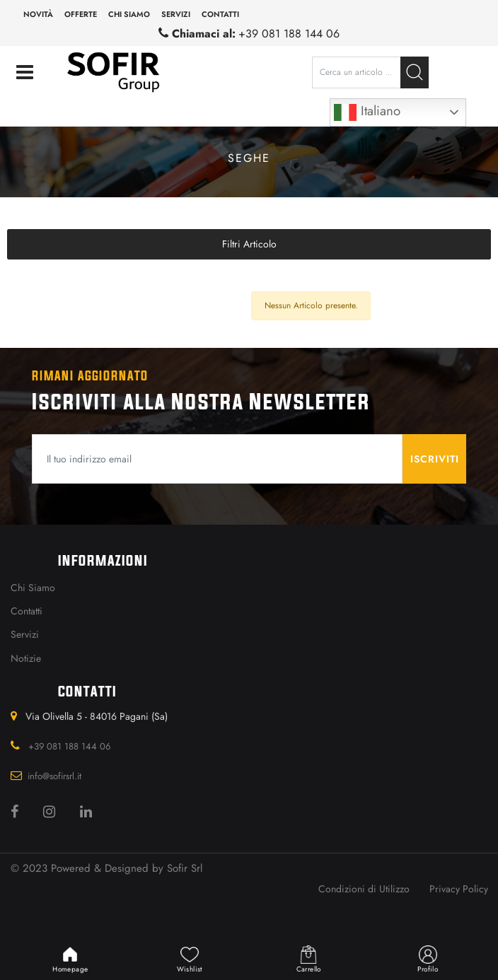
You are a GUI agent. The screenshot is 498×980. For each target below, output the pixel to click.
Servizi (176, 14)
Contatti (220, 14)
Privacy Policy (459, 889)
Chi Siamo (33, 588)
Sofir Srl (185, 868)
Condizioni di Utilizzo (364, 889)
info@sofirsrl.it (54, 776)
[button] (415, 72)
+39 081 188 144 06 (289, 34)
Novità (38, 14)
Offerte (81, 14)
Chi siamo (129, 14)
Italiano (367, 112)
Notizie (26, 658)
